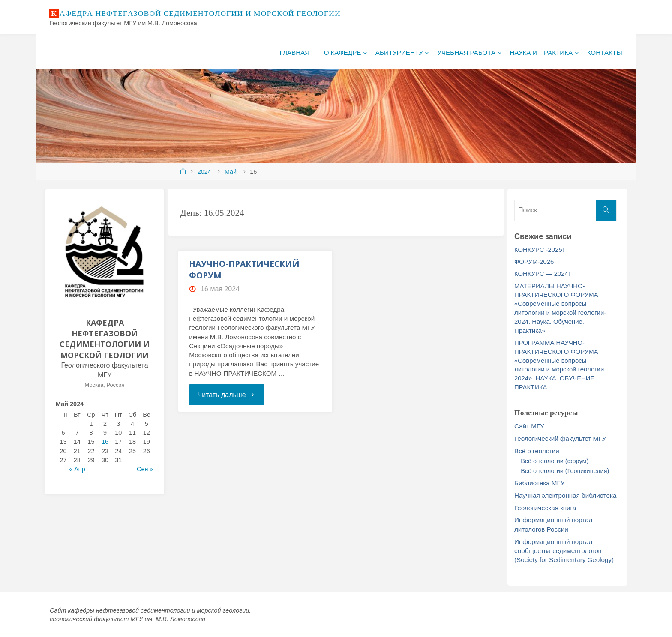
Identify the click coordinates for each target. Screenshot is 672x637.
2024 (204, 172)
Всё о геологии (537, 451)
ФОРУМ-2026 (534, 262)
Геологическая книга (545, 508)
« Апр (77, 469)
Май (231, 172)
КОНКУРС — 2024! (542, 274)
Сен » (145, 469)
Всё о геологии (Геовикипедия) (565, 471)
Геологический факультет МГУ (560, 438)
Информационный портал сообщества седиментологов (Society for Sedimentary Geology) (564, 551)
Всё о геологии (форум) (555, 461)
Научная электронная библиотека (565, 495)
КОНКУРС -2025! (539, 250)
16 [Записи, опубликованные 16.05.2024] (105, 442)
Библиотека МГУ (539, 483)
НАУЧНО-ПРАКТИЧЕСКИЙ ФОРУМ (244, 269)
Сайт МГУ (529, 426)
